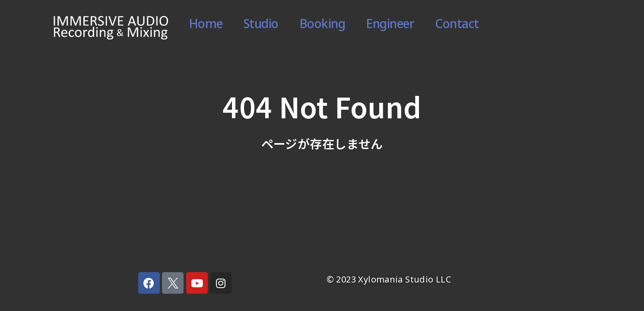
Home (206, 27)
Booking (322, 27)
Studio (261, 27)
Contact (457, 27)
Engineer (390, 27)
